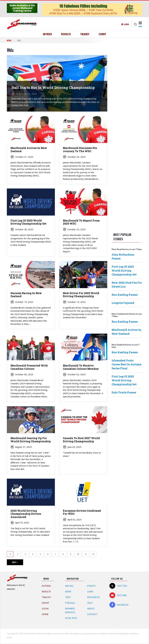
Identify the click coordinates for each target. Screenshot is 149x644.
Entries (48, 34)
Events (91, 586)
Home (45, 614)
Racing (69, 586)
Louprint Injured (123, 303)
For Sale (70, 603)
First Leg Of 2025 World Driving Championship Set (124, 271)
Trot (68, 597)
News (9, 40)
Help (90, 603)
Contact (92, 614)
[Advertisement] (127, 91)
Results (66, 34)
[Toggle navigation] (140, 24)
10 (79, 555)
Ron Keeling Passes (125, 295)
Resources (93, 597)
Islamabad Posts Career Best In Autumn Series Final (127, 364)
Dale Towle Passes (124, 392)
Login (126, 24)
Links (90, 591)
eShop (102, 34)
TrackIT (85, 34)
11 (87, 555)
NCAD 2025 (71, 618)
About (91, 609)
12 (94, 555)
